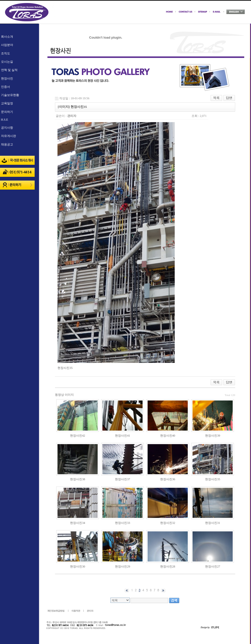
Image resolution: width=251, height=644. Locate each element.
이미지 (69, 395)
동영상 (59, 395)
